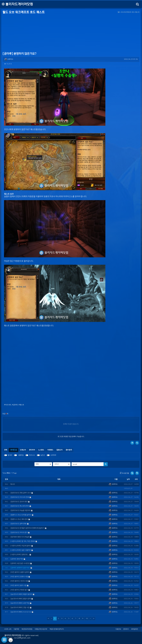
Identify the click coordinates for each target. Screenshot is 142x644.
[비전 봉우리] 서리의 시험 (19, 581)
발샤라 (10, 455)
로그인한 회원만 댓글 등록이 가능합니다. (71, 437)
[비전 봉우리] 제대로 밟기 (19, 590)
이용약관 (16, 629)
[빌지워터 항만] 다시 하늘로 (20, 537)
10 (87, 619)
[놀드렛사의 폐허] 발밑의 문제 (21, 599)
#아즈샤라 (8, 405)
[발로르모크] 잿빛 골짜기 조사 (21, 493)
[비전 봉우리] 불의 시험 (18, 585)
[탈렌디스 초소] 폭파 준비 (19, 519)
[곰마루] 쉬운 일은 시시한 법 (20, 563)
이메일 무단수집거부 (41, 629)
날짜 (128, 479)
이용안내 (118, 629)
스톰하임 (21, 455)
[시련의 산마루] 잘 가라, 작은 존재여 (23, 541)
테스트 (13, 484)
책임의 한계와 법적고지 (57, 629)
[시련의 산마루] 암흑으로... (20, 555)
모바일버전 (134, 629)
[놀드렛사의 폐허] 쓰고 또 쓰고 (21, 612)
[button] (132, 443)
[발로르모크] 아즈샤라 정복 (20, 497)
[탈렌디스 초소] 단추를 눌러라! (21, 515)
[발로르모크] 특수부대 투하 (20, 506)
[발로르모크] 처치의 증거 (19, 533)
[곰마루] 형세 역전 (17, 559)
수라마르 (53, 455)
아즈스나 (32, 455)
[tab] (14, 450)
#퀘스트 (21, 405)
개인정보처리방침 (27, 629)
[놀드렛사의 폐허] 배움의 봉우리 (21, 594)
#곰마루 (15, 405)
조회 (136, 479)
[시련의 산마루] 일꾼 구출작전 (21, 550)
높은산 (43, 455)
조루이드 (9, 59)
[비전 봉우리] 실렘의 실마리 (20, 572)
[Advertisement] (71, 33)
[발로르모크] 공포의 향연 (19, 502)
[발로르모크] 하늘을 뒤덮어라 (20, 510)
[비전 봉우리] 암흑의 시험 (19, 577)
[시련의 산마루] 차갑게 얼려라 (21, 546)
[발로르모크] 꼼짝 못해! (18, 524)
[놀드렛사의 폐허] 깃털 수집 (20, 608)
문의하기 (126, 629)
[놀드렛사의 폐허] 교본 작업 (20, 603)
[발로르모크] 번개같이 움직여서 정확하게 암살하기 (27, 528)
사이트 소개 (8, 629)
